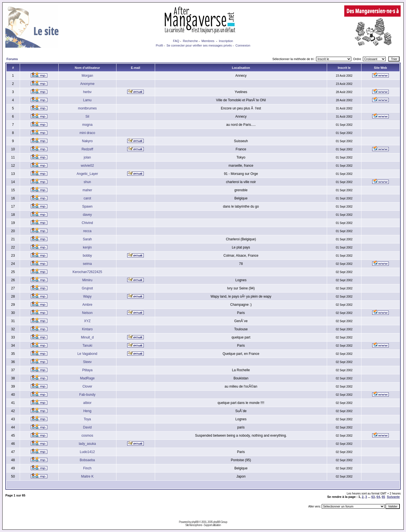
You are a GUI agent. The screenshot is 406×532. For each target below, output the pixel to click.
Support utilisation (212, 525)
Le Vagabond (87, 354)
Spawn (87, 206)
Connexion (243, 45)
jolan (87, 157)
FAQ (176, 41)
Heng (87, 411)
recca (87, 231)
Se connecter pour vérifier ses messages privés (199, 45)
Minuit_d (87, 337)
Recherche (190, 41)
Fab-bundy (87, 395)
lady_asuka (87, 444)
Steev (87, 362)
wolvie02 (87, 166)
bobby (87, 256)
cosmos (87, 436)
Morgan (87, 76)
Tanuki (87, 346)
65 (383, 497)
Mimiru (87, 280)
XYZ (87, 321)
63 (373, 497)
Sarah (87, 239)
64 (378, 497)
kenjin (87, 247)
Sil (87, 116)
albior (87, 403)
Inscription (226, 41)
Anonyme (87, 84)
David (87, 427)
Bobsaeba (87, 460)
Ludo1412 (87, 452)
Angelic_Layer (87, 174)
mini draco (87, 133)
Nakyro (87, 141)
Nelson (87, 313)
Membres (208, 41)
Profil (159, 45)
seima (87, 264)
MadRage (87, 378)
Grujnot (87, 288)
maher (87, 190)
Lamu (87, 100)
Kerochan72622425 (87, 272)
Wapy (87, 296)
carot (87, 198)
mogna (87, 125)
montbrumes (87, 108)
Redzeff (87, 149)
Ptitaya (87, 370)
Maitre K (87, 476)
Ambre (87, 305)
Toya (87, 419)
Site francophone (194, 525)
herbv (87, 92)
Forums (12, 59)
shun (87, 182)
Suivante (393, 497)
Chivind (87, 223)
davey (87, 215)
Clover (87, 386)
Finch (87, 468)
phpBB (195, 522)
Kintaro (87, 329)
